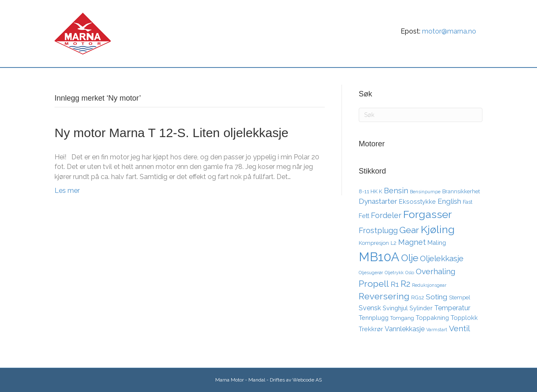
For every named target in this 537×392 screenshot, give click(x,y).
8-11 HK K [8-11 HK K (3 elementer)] (370, 191)
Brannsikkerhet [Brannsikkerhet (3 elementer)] (461, 191)
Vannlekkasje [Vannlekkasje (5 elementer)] (405, 329)
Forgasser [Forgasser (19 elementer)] (428, 214)
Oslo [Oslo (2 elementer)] (410, 273)
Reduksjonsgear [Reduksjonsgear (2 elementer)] (429, 285)
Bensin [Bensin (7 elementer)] (396, 191)
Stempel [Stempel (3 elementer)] (460, 297)
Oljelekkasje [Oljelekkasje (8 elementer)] (442, 258)
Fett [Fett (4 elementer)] (364, 216)
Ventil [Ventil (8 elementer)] (459, 328)
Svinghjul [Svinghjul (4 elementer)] (395, 308)
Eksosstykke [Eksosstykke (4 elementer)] (417, 201)
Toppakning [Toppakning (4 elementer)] (432, 318)
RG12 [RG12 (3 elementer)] (418, 297)
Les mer (67, 191)
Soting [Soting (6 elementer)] (437, 297)
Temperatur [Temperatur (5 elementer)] (452, 308)
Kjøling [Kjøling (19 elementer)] (438, 229)
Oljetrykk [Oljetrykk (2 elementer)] (394, 273)
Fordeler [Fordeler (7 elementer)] (386, 215)
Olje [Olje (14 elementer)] (410, 258)
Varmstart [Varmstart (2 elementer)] (437, 330)
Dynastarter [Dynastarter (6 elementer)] (378, 201)
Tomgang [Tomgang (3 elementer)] (402, 318)
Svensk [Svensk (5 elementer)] (370, 308)
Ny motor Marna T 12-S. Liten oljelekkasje (171, 133)
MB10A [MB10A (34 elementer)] (379, 257)
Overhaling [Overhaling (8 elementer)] (435, 271)
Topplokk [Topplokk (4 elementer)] (464, 318)
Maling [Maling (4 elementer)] (437, 243)
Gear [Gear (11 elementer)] (409, 230)
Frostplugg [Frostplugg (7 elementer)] (378, 230)
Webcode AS (307, 380)
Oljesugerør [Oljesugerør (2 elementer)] (371, 273)
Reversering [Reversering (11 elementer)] (384, 296)
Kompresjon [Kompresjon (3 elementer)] (374, 243)
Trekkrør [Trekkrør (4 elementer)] (371, 329)
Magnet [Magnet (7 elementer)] (412, 242)
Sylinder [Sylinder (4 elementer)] (421, 308)
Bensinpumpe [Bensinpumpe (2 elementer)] (425, 192)
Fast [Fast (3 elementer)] (468, 202)
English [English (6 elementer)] (449, 201)
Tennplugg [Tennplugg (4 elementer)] (374, 318)
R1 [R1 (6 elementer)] (395, 284)
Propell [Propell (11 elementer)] (374, 284)
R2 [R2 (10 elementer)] (405, 284)
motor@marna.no (449, 31)
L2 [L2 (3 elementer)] (394, 243)
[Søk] (475, 77)
